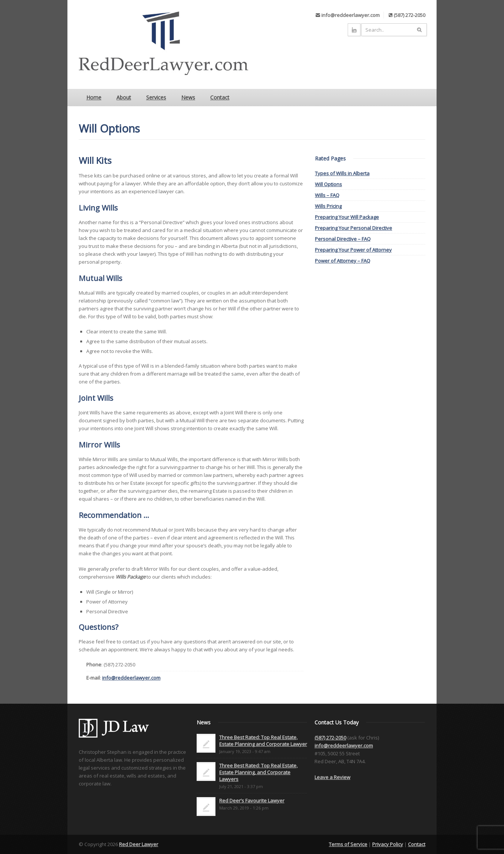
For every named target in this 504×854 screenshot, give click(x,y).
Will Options (328, 184)
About (124, 97)
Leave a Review (332, 777)
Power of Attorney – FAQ (343, 261)
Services (156, 97)
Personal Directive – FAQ (343, 239)
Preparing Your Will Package (347, 217)
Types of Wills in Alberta (342, 173)
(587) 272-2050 (330, 738)
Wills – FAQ (327, 195)
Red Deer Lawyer (139, 844)
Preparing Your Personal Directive (354, 228)
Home (94, 97)
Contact (220, 97)
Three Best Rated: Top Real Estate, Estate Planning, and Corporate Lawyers (258, 772)
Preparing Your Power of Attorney (353, 250)
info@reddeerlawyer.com (131, 678)
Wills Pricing (328, 206)
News (188, 97)
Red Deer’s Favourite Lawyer (252, 801)
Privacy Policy (388, 844)
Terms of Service (348, 844)
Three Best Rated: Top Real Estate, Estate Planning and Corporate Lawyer (263, 741)
